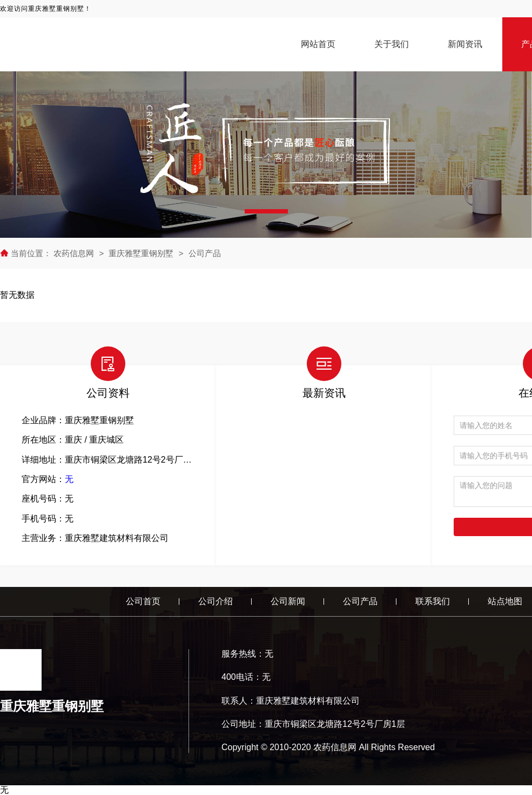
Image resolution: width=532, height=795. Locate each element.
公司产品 (205, 253)
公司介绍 (216, 601)
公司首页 (143, 601)
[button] (266, 211)
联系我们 (433, 601)
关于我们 (392, 44)
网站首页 (318, 44)
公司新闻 (288, 601)
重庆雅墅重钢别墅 (141, 253)
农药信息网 (75, 253)
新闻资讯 (465, 44)
